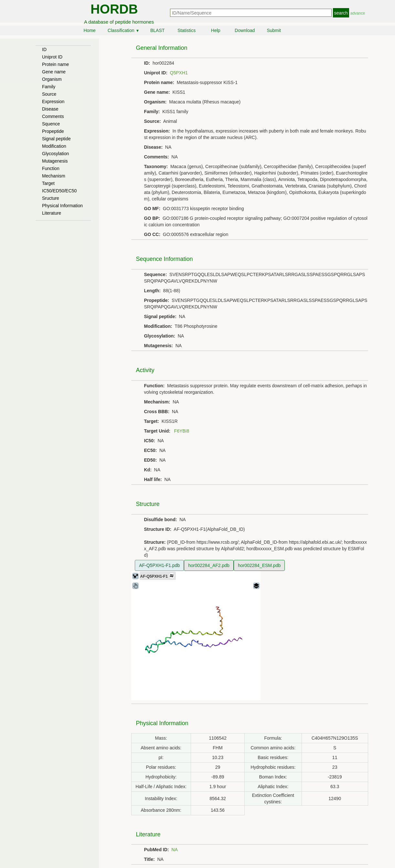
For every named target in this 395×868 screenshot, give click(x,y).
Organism (52, 79)
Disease (50, 109)
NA (174, 850)
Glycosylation (55, 154)
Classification (123, 30)
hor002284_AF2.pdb (209, 565)
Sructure (51, 198)
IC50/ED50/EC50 (59, 191)
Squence (51, 124)
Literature (52, 213)
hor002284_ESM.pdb (259, 565)
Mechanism (54, 176)
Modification (54, 146)
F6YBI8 (182, 431)
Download (245, 30)
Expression (53, 102)
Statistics (187, 30)
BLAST (157, 30)
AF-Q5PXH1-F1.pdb (159, 565)
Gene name (54, 72)
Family (49, 87)
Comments (53, 116)
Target (48, 183)
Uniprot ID (52, 57)
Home (89, 30)
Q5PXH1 (179, 73)
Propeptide (53, 131)
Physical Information (62, 206)
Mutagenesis (55, 161)
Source (49, 94)
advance (358, 13)
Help (216, 30)
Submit (274, 30)
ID (44, 49)
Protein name (55, 64)
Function (51, 168)
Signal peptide (56, 139)
